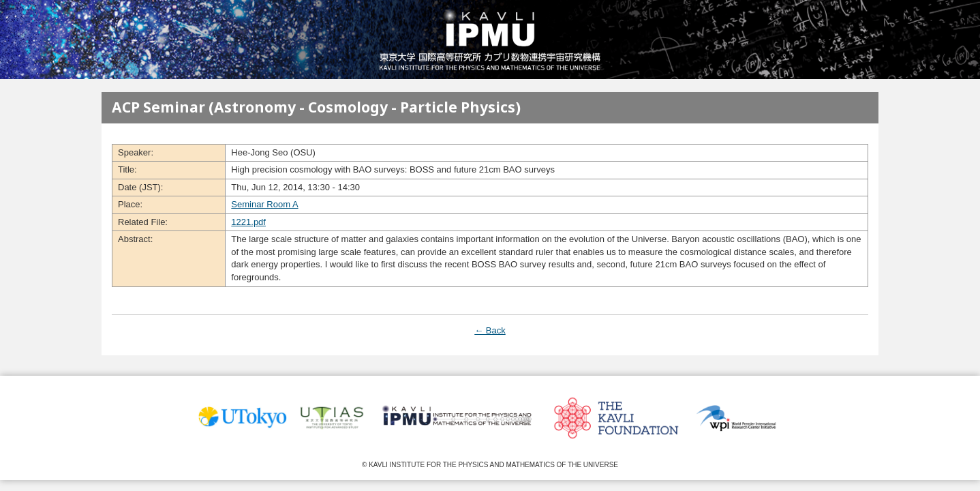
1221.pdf (248, 222)
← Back (490, 330)
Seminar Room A (264, 204)
